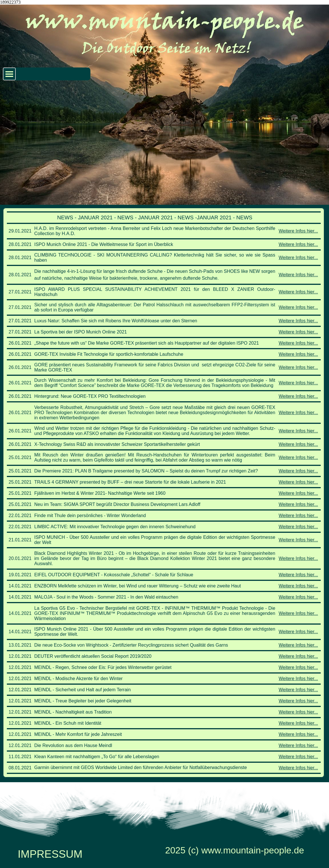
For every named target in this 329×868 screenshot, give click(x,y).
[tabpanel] (164, 493)
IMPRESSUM (50, 854)
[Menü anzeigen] (9, 74)
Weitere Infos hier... (298, 231)
